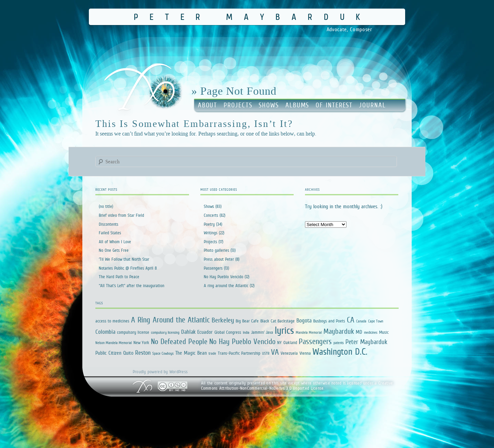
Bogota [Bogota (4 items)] (304, 321)
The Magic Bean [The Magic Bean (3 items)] (191, 353)
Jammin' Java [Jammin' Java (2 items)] (262, 332)
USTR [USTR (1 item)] (266, 353)
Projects (238, 105)
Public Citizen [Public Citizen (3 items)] (108, 353)
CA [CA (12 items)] (351, 320)
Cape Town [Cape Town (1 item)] (376, 321)
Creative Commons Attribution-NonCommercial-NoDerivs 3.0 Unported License (297, 386)
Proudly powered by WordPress (160, 372)
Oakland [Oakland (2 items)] (290, 343)
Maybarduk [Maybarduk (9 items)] (339, 331)
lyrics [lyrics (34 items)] (284, 330)
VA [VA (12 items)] (275, 352)
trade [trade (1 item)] (212, 353)
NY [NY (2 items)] (279, 343)
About (208, 105)
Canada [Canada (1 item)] (361, 321)
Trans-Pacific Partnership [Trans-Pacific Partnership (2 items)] (239, 353)
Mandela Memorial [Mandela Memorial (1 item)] (309, 332)
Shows (269, 105)
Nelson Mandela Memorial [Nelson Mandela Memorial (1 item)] (114, 343)
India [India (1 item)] (246, 332)
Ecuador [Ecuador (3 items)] (205, 332)
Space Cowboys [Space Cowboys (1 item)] (163, 353)
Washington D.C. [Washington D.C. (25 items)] (340, 351)
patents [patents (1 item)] (339, 343)
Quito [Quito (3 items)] (128, 353)
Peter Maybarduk (253, 17)
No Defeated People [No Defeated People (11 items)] (179, 341)
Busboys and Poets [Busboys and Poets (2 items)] (329, 321)
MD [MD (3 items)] (359, 332)
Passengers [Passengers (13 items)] (315, 341)
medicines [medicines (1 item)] (371, 332)
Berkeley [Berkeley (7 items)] (223, 320)
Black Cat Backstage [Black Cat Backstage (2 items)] (278, 321)
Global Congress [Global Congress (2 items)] (228, 332)
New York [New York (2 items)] (141, 343)
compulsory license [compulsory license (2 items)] (133, 332)
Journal (372, 105)
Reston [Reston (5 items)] (143, 353)
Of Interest (334, 105)
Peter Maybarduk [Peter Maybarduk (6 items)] (366, 342)
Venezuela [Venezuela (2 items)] (289, 353)
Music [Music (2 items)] (384, 332)
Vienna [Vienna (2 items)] (305, 353)
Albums (297, 105)
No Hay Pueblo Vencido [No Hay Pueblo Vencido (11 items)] (242, 341)
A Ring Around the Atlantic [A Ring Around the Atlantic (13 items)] (170, 320)
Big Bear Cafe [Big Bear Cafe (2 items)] (247, 321)
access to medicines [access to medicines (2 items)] (112, 321)
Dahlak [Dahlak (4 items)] (188, 332)
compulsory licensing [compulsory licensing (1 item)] (165, 332)
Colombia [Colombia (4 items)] (105, 332)
